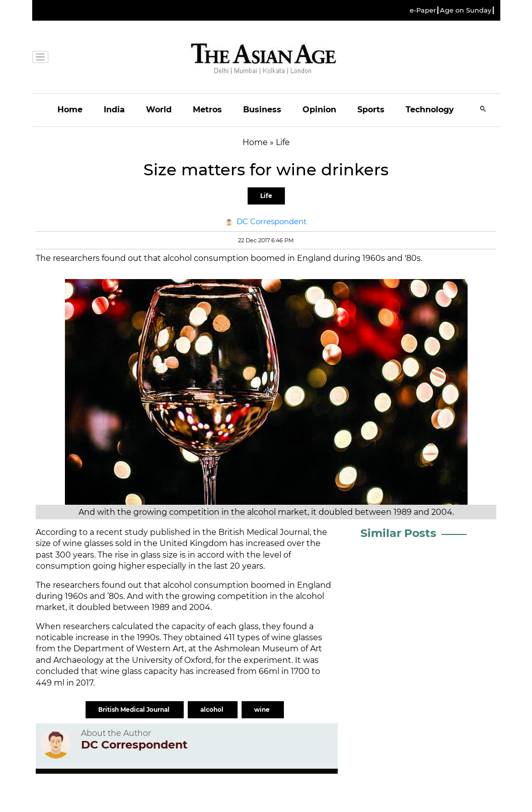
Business (262, 110)
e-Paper (423, 10)
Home (70, 110)
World (159, 110)
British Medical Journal (135, 709)
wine (263, 709)
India (114, 110)
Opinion (319, 110)
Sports (371, 110)
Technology (430, 110)
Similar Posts (398, 533)
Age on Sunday (466, 10)
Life (266, 196)
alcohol (213, 709)
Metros (207, 110)
